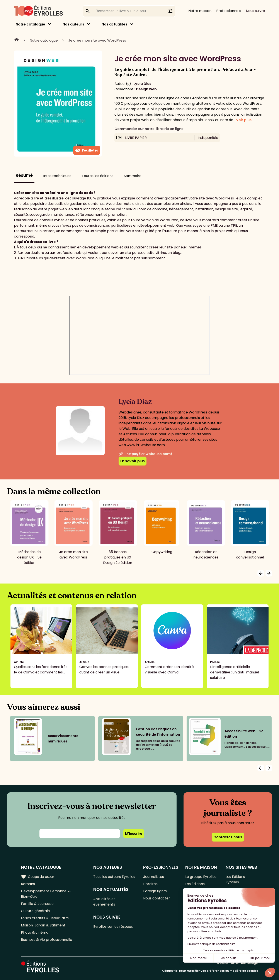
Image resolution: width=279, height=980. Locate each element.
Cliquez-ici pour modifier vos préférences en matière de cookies (210, 971)
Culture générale (35, 911)
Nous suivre (255, 11)
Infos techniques (57, 176)
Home (17, 40)
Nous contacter (157, 898)
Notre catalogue (30, 24)
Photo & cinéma (35, 932)
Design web (146, 89)
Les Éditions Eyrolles (195, 887)
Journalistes (154, 877)
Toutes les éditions (98, 176)
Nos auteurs (73, 24)
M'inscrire (134, 834)
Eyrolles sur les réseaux (113, 927)
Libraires (150, 884)
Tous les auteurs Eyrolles (114, 877)
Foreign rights (155, 891)
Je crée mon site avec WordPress (97, 40)
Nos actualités (114, 24)
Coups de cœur (38, 877)
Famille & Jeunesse (37, 904)
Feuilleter (87, 150)
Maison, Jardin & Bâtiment (43, 925)
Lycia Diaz (142, 84)
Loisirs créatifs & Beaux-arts (45, 918)
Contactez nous (228, 837)
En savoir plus (133, 461)
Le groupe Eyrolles (201, 877)
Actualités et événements (104, 902)
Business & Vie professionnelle (47, 940)
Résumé (24, 175)
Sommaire (133, 176)
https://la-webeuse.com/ (145, 454)
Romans (28, 884)
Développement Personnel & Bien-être (46, 894)
